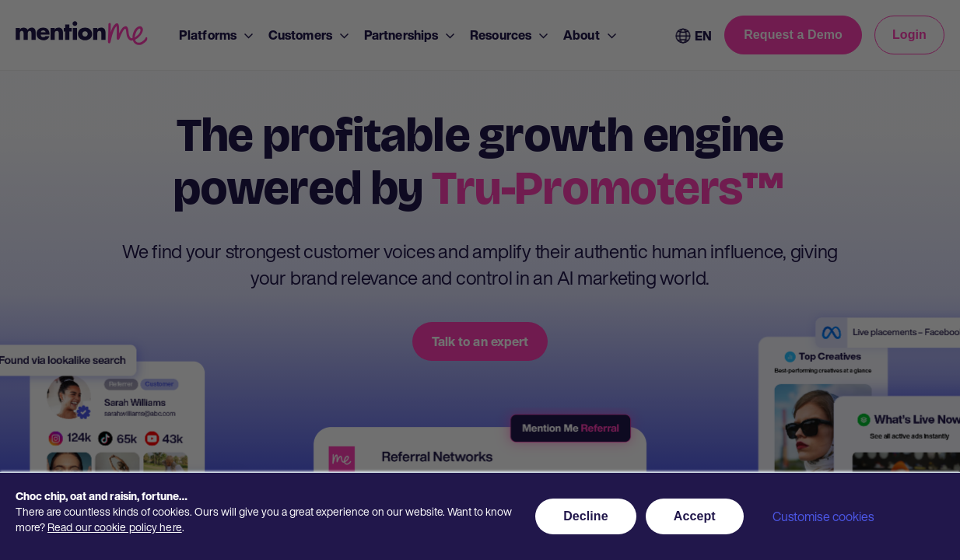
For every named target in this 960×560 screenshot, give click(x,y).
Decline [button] (586, 516)
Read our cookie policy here (115, 527)
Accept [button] (695, 516)
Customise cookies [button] (823, 516)
